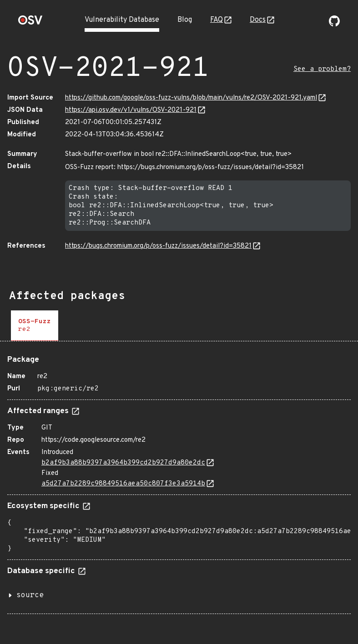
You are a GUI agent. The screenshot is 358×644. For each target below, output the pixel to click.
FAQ (217, 20)
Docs (258, 20)
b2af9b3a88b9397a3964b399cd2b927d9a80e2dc (123, 463)
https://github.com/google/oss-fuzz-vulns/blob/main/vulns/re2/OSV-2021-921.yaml (191, 98)
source (30, 595)
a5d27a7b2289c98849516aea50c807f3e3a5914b (123, 484)
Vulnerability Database (122, 20)
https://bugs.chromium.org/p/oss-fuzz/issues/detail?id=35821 (158, 246)
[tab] (35, 326)
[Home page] (30, 23)
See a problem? (322, 69)
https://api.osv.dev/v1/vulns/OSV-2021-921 (131, 110)
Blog (185, 20)
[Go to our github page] (334, 25)
